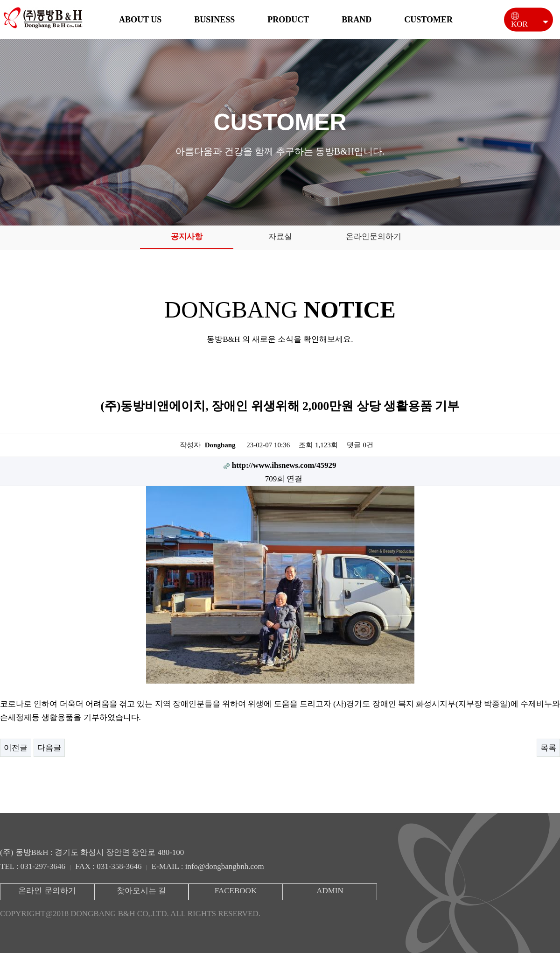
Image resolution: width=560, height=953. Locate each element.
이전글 (16, 748)
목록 (548, 748)
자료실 (280, 236)
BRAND (357, 20)
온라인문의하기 (374, 236)
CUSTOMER (428, 20)
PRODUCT (288, 20)
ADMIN (330, 891)
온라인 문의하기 (47, 891)
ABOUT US (140, 20)
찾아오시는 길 (141, 891)
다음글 (49, 748)
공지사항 (187, 236)
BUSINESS (214, 20)
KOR (524, 22)
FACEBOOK (236, 891)
